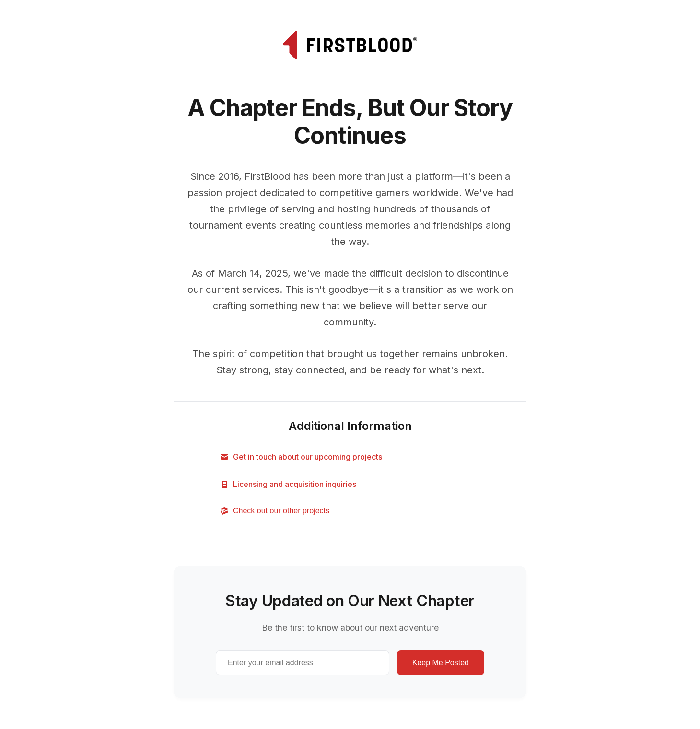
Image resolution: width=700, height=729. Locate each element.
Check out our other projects (274, 511)
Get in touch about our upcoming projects (301, 457)
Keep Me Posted (441, 663)
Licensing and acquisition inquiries (288, 484)
